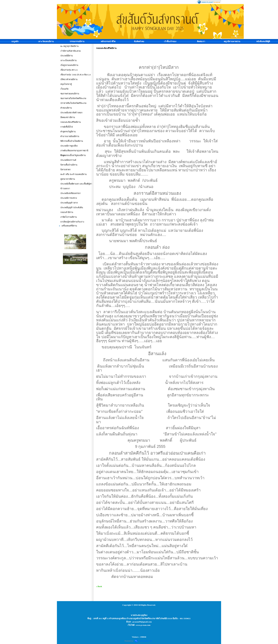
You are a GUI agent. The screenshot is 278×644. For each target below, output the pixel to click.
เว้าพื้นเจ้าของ (170, 41)
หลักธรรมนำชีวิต (108, 41)
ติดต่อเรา (201, 41)
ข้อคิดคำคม (139, 41)
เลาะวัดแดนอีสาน (46, 41)
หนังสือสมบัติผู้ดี (263, 41)
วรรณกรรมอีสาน (77, 41)
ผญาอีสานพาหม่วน (232, 41)
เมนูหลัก (15, 41)
